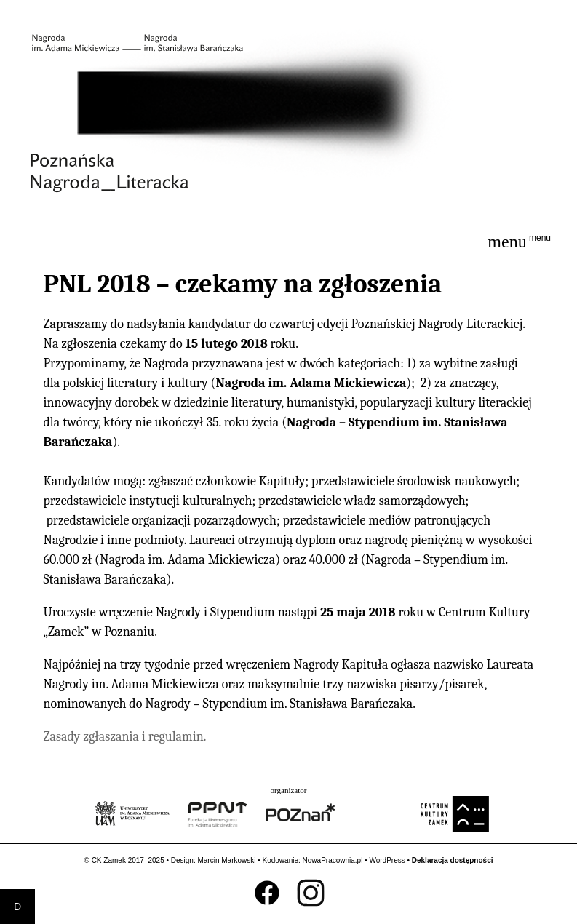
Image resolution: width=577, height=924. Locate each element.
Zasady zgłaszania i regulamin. (124, 737)
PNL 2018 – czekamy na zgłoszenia (242, 284)
